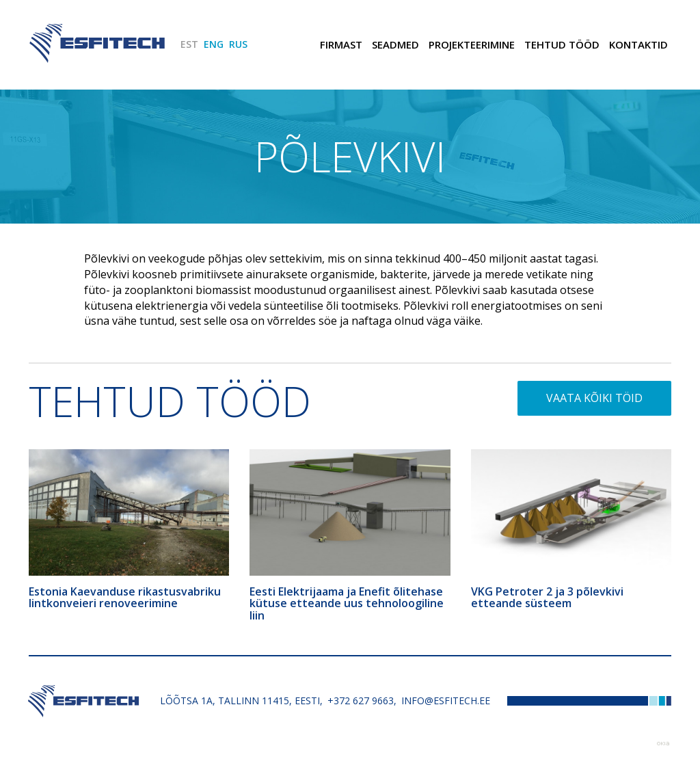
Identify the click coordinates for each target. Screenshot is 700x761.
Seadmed (395, 44)
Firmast (341, 44)
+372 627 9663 (361, 700)
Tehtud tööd (562, 44)
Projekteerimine (472, 44)
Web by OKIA (663, 744)
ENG (214, 44)
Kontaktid (638, 44)
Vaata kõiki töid (594, 398)
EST (189, 44)
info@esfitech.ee (446, 700)
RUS (238, 44)
